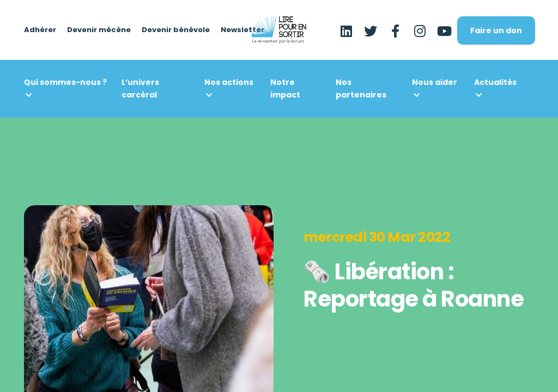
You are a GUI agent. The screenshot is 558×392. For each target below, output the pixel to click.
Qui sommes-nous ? (65, 82)
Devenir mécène (99, 30)
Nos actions (229, 82)
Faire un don (496, 30)
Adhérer (40, 30)
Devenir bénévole (176, 30)
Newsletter (242, 30)
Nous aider (435, 82)
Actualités (495, 82)
